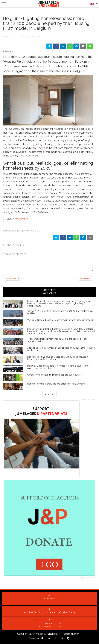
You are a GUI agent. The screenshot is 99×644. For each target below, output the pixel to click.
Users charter (71, 634)
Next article (85, 278)
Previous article (12, 278)
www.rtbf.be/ (21, 219)
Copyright (23, 634)
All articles (49, 394)
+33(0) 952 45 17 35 (52, 623)
